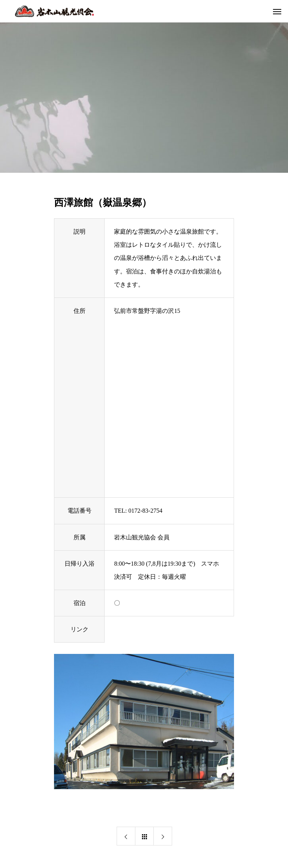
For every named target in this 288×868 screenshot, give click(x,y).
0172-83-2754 (145, 511)
